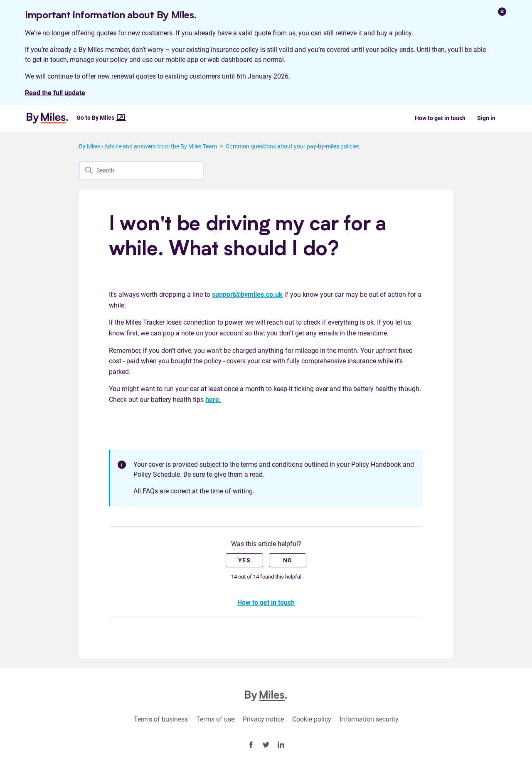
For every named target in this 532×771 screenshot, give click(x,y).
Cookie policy (312, 719)
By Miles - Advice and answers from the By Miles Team (148, 146)
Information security (369, 719)
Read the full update (55, 93)
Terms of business (161, 719)
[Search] (141, 170)
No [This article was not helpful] (288, 560)
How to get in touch (440, 118)
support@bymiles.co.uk (247, 294)
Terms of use (215, 719)
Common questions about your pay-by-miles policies (293, 146)
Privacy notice (263, 719)
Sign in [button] (486, 118)
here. (213, 400)
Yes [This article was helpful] (244, 560)
